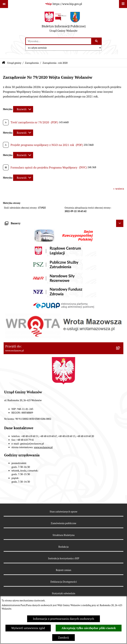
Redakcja (63, 547)
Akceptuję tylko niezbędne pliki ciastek (89, 628)
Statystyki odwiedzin (63, 593)
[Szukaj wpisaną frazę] (97, 41)
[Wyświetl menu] (123, 4)
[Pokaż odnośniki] (4, 4)
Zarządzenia (32, 63)
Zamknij (63, 638)
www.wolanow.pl (43, 447)
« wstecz (119, 189)
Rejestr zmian (63, 570)
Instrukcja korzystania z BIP (64, 558)
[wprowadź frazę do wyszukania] (58, 41)
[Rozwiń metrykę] (23, 109)
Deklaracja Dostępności (64, 582)
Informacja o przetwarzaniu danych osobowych (63, 619)
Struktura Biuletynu (64, 535)
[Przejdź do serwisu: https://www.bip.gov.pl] (63, 4)
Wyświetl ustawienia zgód (28, 628)
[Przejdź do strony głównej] (64, 23)
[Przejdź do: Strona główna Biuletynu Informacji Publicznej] (4, 63)
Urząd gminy (14, 63)
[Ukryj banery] (120, 223)
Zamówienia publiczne (63, 523)
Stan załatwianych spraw (63, 512)
